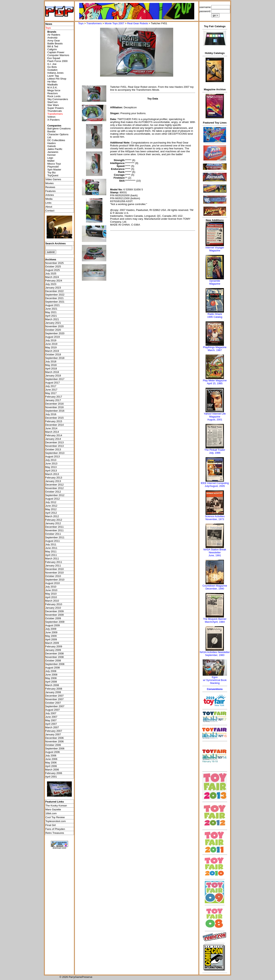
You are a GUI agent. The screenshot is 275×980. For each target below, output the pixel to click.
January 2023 (53, 288)
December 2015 (55, 418)
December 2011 (55, 527)
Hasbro (52, 143)
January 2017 (53, 400)
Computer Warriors (58, 55)
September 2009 (55, 622)
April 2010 (51, 597)
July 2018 (51, 361)
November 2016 (55, 407)
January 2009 (53, 650)
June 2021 (51, 309)
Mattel (51, 161)
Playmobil (53, 167)
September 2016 (55, 411)
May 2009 (51, 636)
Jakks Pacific (55, 149)
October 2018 (53, 354)
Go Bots (52, 67)
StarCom (53, 102)
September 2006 (55, 748)
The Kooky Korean (56, 806)
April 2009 (51, 639)
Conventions (215, 689)
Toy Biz (52, 172)
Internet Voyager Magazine (215, 249)
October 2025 (53, 266)
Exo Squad (54, 58)
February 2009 (54, 646)
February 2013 (54, 478)
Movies (50, 183)
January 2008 (53, 692)
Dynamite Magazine (215, 282)
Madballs (53, 85)
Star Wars (53, 105)
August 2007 (53, 710)
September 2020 (55, 333)
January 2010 (53, 608)
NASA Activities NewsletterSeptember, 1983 (215, 654)
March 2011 (52, 559)
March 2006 (52, 770)
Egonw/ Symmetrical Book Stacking (215, 680)
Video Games (53, 179)
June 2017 (51, 390)
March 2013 (52, 474)
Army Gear (54, 41)
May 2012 (51, 509)
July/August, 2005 (215, 486)
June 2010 (51, 590)
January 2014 (53, 439)
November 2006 (55, 741)
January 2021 (53, 323)
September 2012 (55, 495)
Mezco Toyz (54, 164)
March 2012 (52, 516)
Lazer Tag (53, 76)
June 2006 (51, 759)
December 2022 (55, 291)
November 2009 (55, 615)
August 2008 (53, 668)
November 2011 (55, 530)
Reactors (53, 93)
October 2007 (53, 703)
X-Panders (54, 120)
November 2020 (55, 326)
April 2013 (51, 471)
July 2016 (51, 414)
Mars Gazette (53, 809)
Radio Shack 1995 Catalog (215, 315)
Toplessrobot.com (56, 821)
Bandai (51, 131)
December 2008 (55, 653)
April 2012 (51, 513)
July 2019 (51, 340)
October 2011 (53, 534)
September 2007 (55, 706)
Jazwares (53, 152)
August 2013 (53, 456)
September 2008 (55, 664)
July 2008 (51, 671)
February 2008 (54, 689)
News (49, 24)
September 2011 (55, 537)
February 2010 (54, 604)
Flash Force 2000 (58, 61)
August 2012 (53, 499)
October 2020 (53, 330)
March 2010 (52, 601)
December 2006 (55, 738)
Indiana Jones (55, 73)
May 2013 (51, 467)
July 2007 (51, 713)
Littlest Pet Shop (57, 79)
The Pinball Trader (215, 450)
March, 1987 (215, 350)
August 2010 (53, 583)
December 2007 (55, 696)
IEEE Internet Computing (215, 483)
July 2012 (51, 502)
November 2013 (55, 446)
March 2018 (52, 372)
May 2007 (51, 720)
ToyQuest (53, 175)
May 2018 (51, 365)
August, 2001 (215, 420)
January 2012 (53, 523)
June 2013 (51, 464)
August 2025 (53, 270)
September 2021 (55, 302)
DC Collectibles (56, 140)
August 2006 (53, 752)
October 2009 (53, 618)
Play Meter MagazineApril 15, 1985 (215, 382)
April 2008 (51, 682)
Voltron (51, 117)
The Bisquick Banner (215, 619)
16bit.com (51, 813)
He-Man (52, 82)
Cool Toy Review (55, 817)
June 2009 (51, 632)
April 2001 (51, 777)
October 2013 (53, 449)
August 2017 (53, 383)
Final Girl (51, 825)
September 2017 (55, 379)
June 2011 (51, 548)
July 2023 (51, 284)
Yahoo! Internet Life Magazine (215, 415)
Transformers (94, 23)
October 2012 (53, 492)
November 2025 (55, 263)
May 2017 (51, 393)
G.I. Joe (52, 64)
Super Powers (56, 108)
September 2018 (55, 358)
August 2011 (53, 541)
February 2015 (54, 421)
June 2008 (51, 675)
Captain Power (56, 52)
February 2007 (54, 731)
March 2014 (52, 432)
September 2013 (55, 453)
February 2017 (54, 397)
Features (51, 191)
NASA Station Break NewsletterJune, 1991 (215, 552)
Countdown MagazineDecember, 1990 (215, 587)
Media (49, 199)
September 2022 (55, 295)
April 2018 (51, 369)
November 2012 (55, 488)
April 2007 (51, 724)
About (49, 207)
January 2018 (53, 376)
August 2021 (53, 305)
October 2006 (53, 745)
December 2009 (55, 611)
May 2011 (51, 551)
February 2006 (54, 773)
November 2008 (55, 657)
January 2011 (53, 566)
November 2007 (55, 699)
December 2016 (55, 404)
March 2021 (52, 319)
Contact (50, 211)
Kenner (52, 155)
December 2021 (55, 298)
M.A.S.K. (53, 87)
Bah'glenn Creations (59, 129)
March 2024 (52, 277)
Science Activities (215, 516)
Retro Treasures (55, 833)
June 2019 (51, 344)
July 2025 (51, 274)
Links (48, 203)
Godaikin (53, 70)
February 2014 (54, 435)
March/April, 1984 (215, 622)
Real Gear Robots (138, 23)
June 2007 (51, 717)
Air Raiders (54, 35)
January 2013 (53, 481)
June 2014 (51, 428)
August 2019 (53, 337)
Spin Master (54, 170)
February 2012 (54, 520)
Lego (50, 158)
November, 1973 (215, 519)
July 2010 (51, 587)
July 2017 (51, 386)
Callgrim (52, 49)
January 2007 (53, 734)
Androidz (53, 38)
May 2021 (51, 312)
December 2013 (55, 442)
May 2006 (51, 763)
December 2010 (55, 569)
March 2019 (52, 351)
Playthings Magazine (215, 347)
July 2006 (51, 756)
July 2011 (51, 544)
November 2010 (55, 573)
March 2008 (52, 685)
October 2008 (53, 661)
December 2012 (55, 485)
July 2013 (51, 460)
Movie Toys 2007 (114, 23)
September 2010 (55, 580)
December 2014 (55, 425)
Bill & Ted (53, 46)
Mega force (54, 90)
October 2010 (53, 576)
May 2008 (51, 678)
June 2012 (51, 506)
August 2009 (53, 625)
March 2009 (52, 643)
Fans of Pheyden (55, 829)
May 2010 (51, 594)
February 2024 (54, 281)
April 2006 (51, 766)
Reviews (50, 187)
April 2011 (51, 555)
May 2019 (51, 347)
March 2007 (52, 727)
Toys (81, 23)
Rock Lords (54, 96)
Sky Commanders (58, 99)
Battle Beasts (55, 43)
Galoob (52, 146)
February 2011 (54, 562)
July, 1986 (215, 453)
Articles (50, 195)
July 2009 (51, 629)
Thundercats (55, 111)
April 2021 (51, 316)
